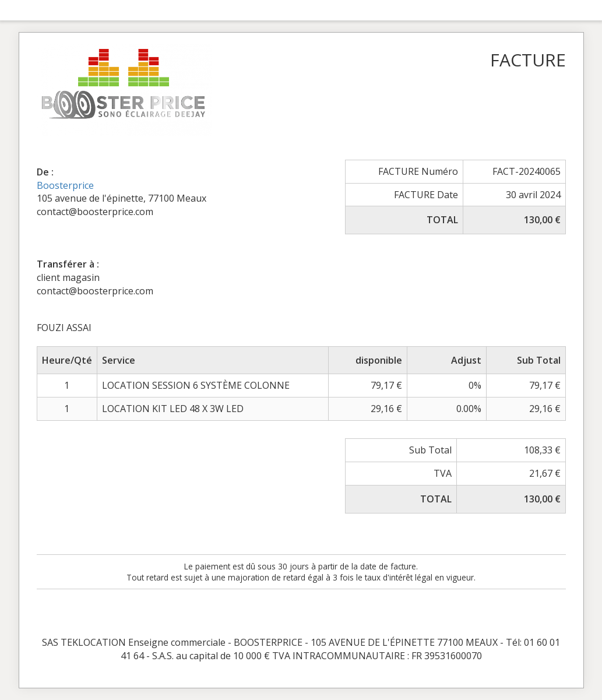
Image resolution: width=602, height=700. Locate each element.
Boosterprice (65, 185)
